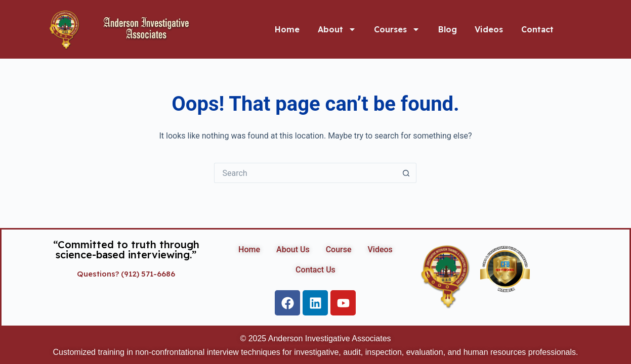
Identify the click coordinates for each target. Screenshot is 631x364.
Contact (537, 29)
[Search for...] (305, 173)
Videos (489, 29)
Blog (448, 29)
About (337, 29)
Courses (397, 29)
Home (287, 29)
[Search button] (406, 173)
